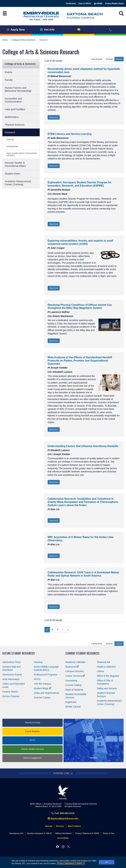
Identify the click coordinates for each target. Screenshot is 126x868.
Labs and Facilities (15, 109)
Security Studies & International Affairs (15, 164)
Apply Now (16, 30)
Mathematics (12, 117)
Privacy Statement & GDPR (71, 864)
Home (5, 40)
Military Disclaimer (63, 833)
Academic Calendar (75, 662)
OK (107, 862)
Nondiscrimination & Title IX (39, 833)
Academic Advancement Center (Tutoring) (18, 183)
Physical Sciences (15, 125)
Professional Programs (46, 675)
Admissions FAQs (12, 662)
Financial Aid (103, 662)
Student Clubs (12, 174)
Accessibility (63, 838)
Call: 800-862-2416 (63, 813)
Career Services (75, 676)
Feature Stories (10, 692)
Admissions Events (12, 675)
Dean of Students (74, 690)
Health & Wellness (106, 667)
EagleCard (71, 702)
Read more (54, 117)
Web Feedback (74, 826)
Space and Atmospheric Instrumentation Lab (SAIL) (22, 154)
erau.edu (63, 792)
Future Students (32, 731)
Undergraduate (12, 146)
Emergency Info (16, 833)
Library (100, 671)
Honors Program (11, 696)
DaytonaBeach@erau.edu (63, 819)
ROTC (37, 679)
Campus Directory (75, 671)
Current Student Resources (82, 653)
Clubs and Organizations (47, 693)
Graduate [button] (109, 59)
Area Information (11, 679)
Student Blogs (43, 688)
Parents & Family (32, 723)
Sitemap (49, 826)
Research (10, 132)
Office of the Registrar (108, 676)
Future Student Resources (19, 653)
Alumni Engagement (33, 758)
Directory (60, 826)
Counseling (71, 681)
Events (9, 72)
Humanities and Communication (13, 100)
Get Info (47, 30)
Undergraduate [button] (97, 59)
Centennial (71, 4)
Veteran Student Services (32, 749)
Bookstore (72, 667)
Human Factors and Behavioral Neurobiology (18, 89)
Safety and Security (107, 688)
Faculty (9, 80)
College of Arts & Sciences (24, 40)
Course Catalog (73, 685)
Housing (38, 662)
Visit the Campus (43, 684)
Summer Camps (42, 698)
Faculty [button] (119, 59)
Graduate (10, 139)
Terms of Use (108, 833)
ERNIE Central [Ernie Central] (73, 707)
